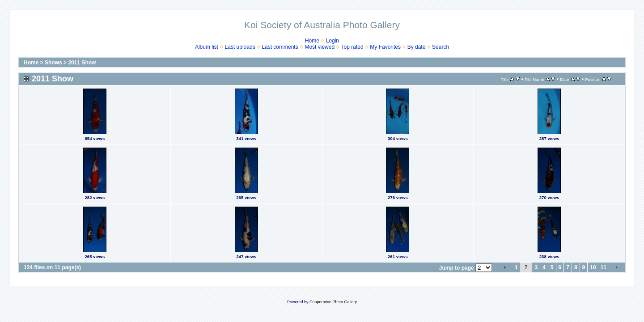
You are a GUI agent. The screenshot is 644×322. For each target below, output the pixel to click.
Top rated (352, 47)
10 (593, 267)
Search (441, 47)
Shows (53, 63)
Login (333, 41)
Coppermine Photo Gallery (333, 302)
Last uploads (240, 47)
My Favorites (385, 47)
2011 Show (82, 63)
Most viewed (320, 47)
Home (312, 41)
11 (604, 267)
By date (417, 47)
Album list (207, 47)
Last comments (280, 47)
